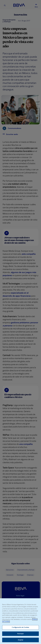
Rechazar (20, 634)
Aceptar (20, 640)
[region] (20, 621)
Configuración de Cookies (20, 627)
